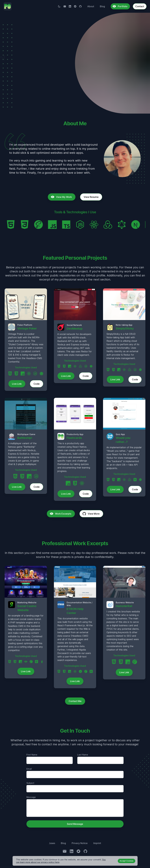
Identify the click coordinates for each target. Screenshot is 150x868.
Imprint (97, 843)
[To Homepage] (8, 6)
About (91, 6)
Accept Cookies (127, 861)
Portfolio (120, 6)
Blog (102, 6)
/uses (52, 843)
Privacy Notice (80, 843)
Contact (140, 6)
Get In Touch (54, 82)
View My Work (20, 82)
